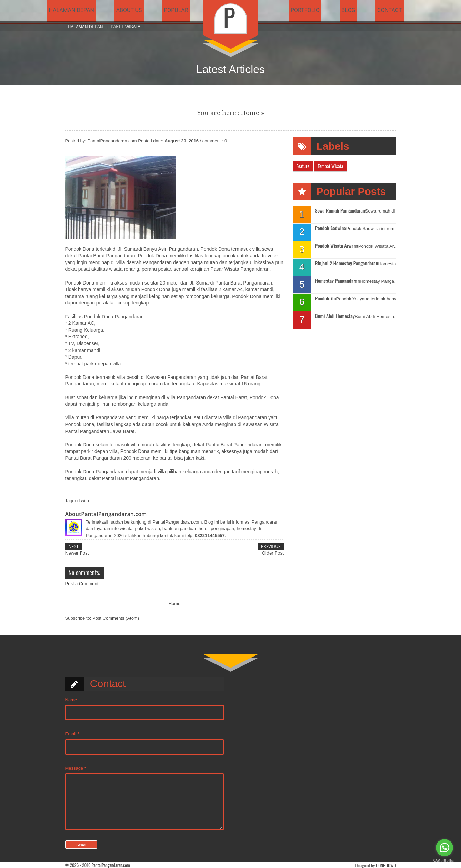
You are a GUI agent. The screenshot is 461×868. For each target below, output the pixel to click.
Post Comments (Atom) (116, 618)
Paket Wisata (126, 27)
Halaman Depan (86, 27)
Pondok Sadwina (331, 228)
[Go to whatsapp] (444, 848)
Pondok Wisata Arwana (337, 246)
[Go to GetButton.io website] (444, 861)
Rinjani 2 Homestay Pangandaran (347, 263)
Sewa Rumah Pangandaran (340, 211)
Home (250, 113)
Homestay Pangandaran (338, 281)
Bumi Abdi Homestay (335, 316)
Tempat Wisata (330, 166)
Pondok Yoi (326, 298)
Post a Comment (82, 584)
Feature (303, 166)
